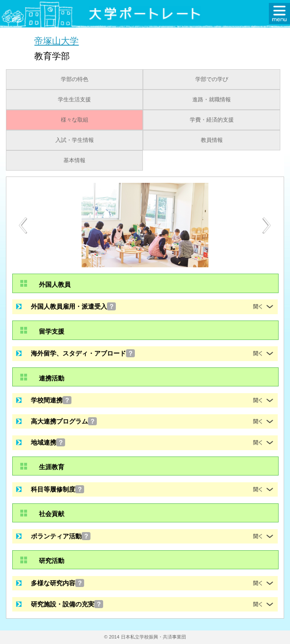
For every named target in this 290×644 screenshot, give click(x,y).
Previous (23, 225)
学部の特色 (75, 79)
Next (267, 226)
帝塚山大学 (56, 41)
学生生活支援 (74, 100)
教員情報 (212, 140)
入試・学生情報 (75, 140)
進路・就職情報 (212, 100)
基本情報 (74, 160)
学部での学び (212, 79)
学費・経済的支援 (212, 120)
